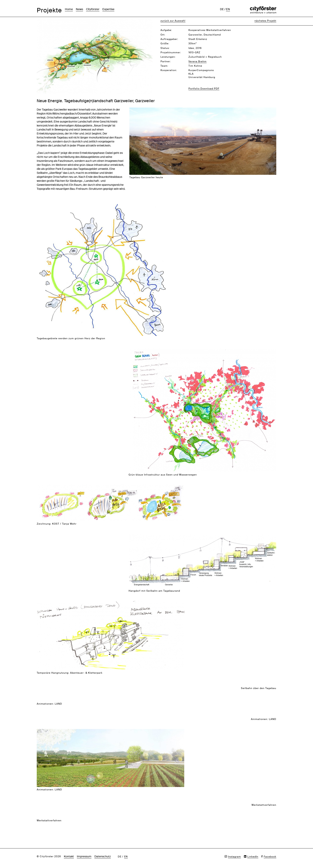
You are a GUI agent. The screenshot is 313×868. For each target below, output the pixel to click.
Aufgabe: (166, 30)
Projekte (49, 10)
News (79, 9)
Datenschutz (103, 856)
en (228, 9)
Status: (165, 48)
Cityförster (93, 9)
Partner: (166, 61)
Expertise (108, 9)
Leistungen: (168, 57)
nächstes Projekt (265, 21)
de (222, 9)
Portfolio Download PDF (204, 89)
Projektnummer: (171, 52)
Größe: (165, 43)
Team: (164, 66)
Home (69, 9)
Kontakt (69, 856)
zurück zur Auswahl (173, 21)
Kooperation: (169, 70)
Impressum (84, 856)
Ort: (163, 35)
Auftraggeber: (169, 39)
